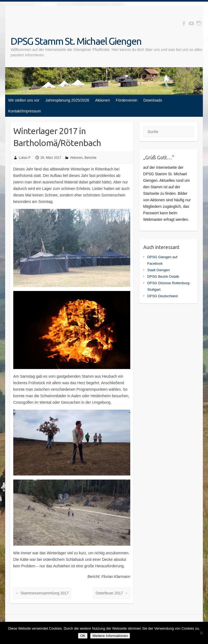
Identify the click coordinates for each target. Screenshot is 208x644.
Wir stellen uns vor (24, 100)
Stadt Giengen (159, 270)
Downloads (153, 100)
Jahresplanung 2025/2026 (67, 100)
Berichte (90, 158)
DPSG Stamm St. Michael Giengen (76, 41)
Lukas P (25, 158)
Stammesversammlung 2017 (42, 593)
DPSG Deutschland (163, 296)
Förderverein (127, 100)
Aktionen (102, 100)
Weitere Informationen (110, 636)
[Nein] (201, 633)
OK (83, 636)
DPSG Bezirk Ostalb (163, 276)
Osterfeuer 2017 (112, 593)
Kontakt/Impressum (25, 111)
